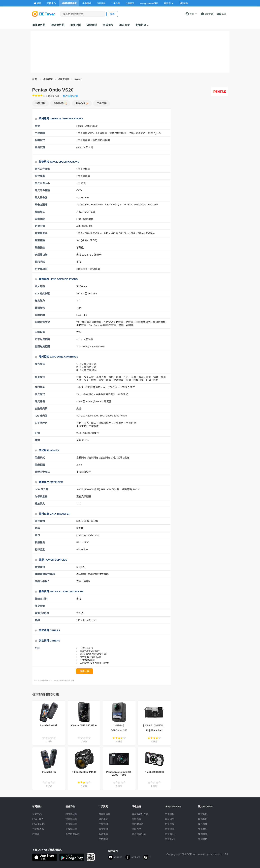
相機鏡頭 (48, 79)
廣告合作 (203, 824)
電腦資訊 (103, 829)
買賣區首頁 (104, 814)
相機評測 (75, 25)
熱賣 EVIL (170, 839)
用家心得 (125, 25)
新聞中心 (37, 814)
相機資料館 (39, 25)
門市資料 (170, 814)
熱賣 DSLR (171, 834)
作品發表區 (38, 829)
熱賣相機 (170, 824)
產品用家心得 (72, 834)
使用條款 (203, 834)
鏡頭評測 (92, 25)
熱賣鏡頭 (170, 829)
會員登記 (203, 829)
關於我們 (203, 814)
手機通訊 (103, 824)
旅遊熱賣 (136, 819)
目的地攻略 (138, 824)
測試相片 (108, 25)
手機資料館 (71, 824)
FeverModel (38, 824)
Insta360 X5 (49, 772)
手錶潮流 (103, 839)
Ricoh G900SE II (154, 772)
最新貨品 (170, 819)
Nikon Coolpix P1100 (84, 772)
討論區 (36, 834)
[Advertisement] (201, 133)
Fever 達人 (38, 819)
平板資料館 (71, 829)
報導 (60, 103)
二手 (102, 103)
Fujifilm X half (154, 730)
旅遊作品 (136, 829)
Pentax (78, 79)
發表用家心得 (70, 96)
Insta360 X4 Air (49, 725)
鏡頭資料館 (58, 25)
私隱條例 (203, 839)
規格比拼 (85, 671)
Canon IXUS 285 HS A (84, 725)
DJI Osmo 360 (119, 730)
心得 (82, 103)
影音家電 (103, 834)
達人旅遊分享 (139, 834)
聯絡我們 (203, 819)
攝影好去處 (140, 814)
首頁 (34, 79)
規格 (40, 103)
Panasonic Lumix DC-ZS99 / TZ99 (119, 773)
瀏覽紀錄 (142, 25)
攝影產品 (103, 819)
